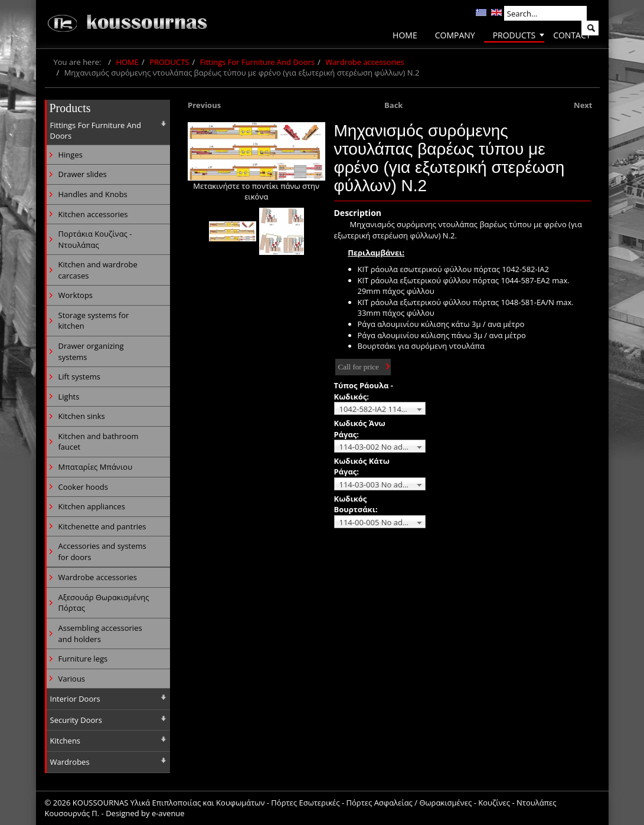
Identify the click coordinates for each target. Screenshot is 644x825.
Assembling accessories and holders (100, 634)
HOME (127, 62)
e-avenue (168, 813)
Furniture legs (83, 659)
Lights (69, 397)
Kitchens (66, 741)
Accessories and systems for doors (102, 551)
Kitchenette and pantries (102, 526)
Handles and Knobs (93, 194)
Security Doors (76, 720)
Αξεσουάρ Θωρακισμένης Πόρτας (104, 603)
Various (72, 679)
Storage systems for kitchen (94, 321)
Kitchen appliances (92, 506)
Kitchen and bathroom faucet (99, 442)
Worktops (76, 295)
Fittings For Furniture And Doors (257, 62)
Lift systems (80, 377)
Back (393, 105)
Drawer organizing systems (91, 351)
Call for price (359, 367)
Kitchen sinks (82, 416)
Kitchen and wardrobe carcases (98, 270)
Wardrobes (70, 762)
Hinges (71, 155)
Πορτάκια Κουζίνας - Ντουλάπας (95, 239)
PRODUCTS (169, 62)
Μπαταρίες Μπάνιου (96, 467)
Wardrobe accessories (365, 62)
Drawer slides (83, 174)
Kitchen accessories (93, 214)
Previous (204, 105)
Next (583, 105)
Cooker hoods (83, 487)
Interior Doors (75, 699)
